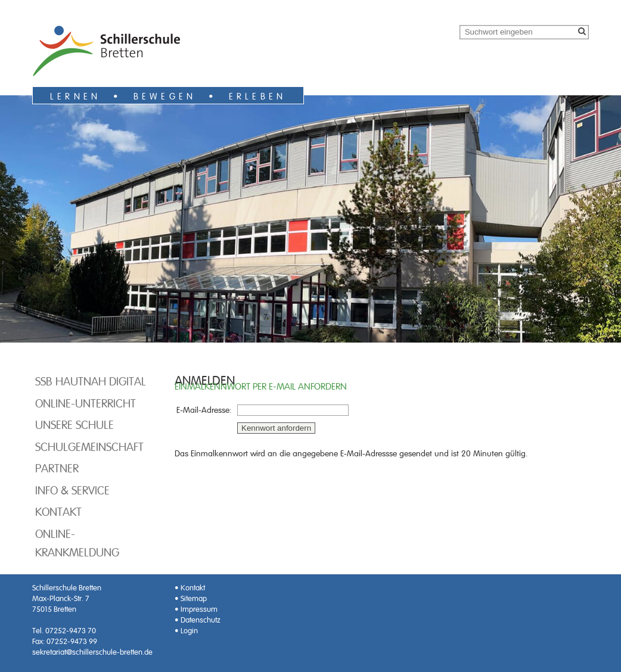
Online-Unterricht (86, 403)
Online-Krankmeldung (77, 543)
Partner (57, 468)
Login (189, 631)
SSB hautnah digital (91, 381)
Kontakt (58, 512)
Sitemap (194, 598)
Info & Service (72, 490)
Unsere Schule (74, 425)
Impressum (199, 609)
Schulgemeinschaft (89, 447)
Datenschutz (201, 620)
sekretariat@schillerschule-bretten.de (92, 652)
